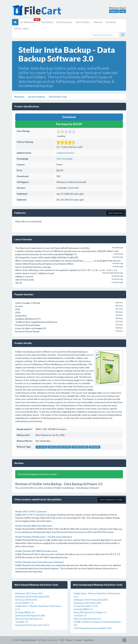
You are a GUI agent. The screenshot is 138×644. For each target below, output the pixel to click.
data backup (42, 447)
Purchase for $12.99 (69, 124)
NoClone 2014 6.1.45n (26, 600)
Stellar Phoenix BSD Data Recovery (34, 526)
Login (123, 11)
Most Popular (64, 22)
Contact (78, 640)
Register (114, 11)
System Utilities (36, 97)
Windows (29, 22)
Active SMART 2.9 (24, 603)
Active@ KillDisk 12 (25, 612)
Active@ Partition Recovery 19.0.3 (32, 625)
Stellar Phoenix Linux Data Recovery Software (39, 562)
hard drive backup (80, 447)
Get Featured (115, 213)
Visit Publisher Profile (111, 500)
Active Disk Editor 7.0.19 (86, 606)
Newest (98, 22)
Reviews (111, 22)
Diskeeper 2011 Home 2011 (29, 593)
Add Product (21, 28)
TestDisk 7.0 (21, 622)
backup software (64, 447)
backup (52, 447)
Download (69, 117)
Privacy (69, 640)
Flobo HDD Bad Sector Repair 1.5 (90, 612)
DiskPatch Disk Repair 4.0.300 (30, 615)
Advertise (89, 640)
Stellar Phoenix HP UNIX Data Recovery (36, 551)
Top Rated (47, 22)
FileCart (37, 12)
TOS (61, 640)
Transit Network (28, 640)
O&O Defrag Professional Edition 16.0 (93, 628)
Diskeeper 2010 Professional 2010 (32, 596)
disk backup (95, 447)
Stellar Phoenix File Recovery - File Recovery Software (44, 537)
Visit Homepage (64, 159)
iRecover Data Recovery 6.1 (29, 619)
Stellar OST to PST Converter (31, 511)
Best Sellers (83, 22)
